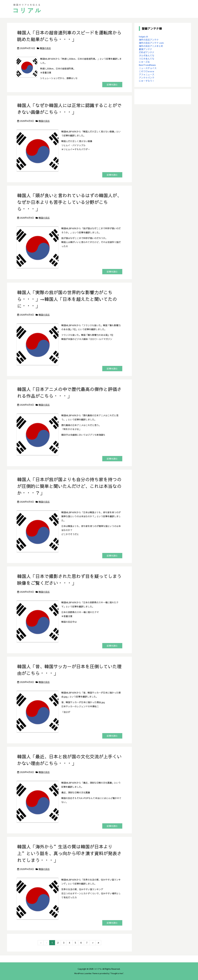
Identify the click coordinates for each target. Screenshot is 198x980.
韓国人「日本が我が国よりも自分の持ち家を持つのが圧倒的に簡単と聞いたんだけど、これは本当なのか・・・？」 (69, 486)
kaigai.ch (143, 36)
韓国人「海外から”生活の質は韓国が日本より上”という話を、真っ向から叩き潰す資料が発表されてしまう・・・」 (69, 853)
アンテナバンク (147, 78)
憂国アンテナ (145, 49)
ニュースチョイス (148, 68)
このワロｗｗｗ (147, 71)
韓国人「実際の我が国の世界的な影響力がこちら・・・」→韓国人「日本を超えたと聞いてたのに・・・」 (67, 299)
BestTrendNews (147, 65)
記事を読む (112, 85)
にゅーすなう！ (147, 81)
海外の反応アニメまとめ (151, 46)
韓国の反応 (45, 48)
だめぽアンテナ (147, 52)
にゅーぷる (144, 62)
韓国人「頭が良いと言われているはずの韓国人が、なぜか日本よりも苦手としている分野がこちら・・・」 (69, 202)
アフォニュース (147, 74)
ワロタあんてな (147, 59)
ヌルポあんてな (147, 55)
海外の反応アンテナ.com (151, 43)
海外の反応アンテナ (149, 40)
